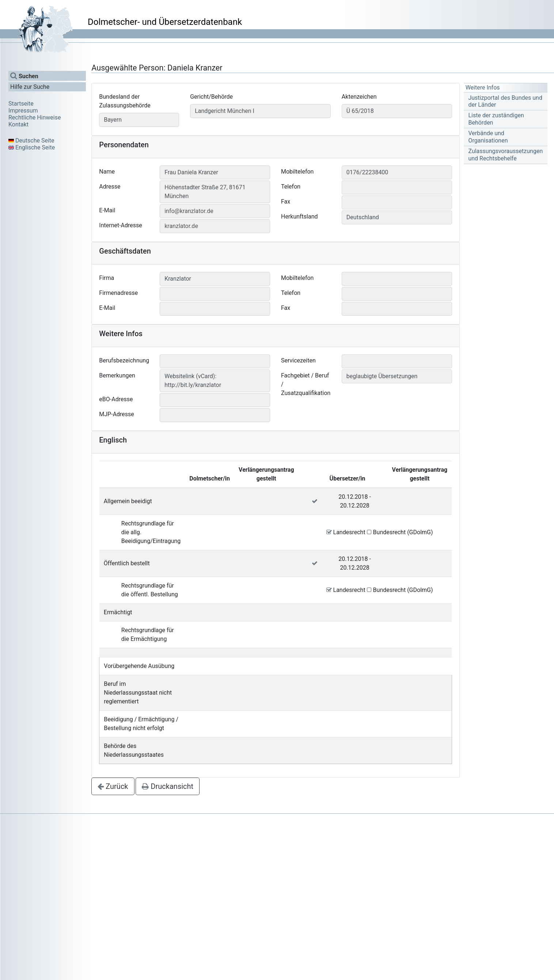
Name (107, 172)
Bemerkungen (117, 375)
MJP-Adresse (117, 414)
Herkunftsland (299, 216)
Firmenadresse (118, 293)
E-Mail (107, 210)
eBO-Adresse (116, 399)
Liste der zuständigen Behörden (496, 119)
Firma (107, 278)
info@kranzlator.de (189, 211)
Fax (286, 202)
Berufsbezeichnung (124, 360)
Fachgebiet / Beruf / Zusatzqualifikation (306, 384)
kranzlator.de (181, 226)
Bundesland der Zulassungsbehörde (125, 101)
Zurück (113, 786)
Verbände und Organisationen (488, 137)
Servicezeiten (298, 360)
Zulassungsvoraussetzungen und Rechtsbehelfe (505, 155)
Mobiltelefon (297, 172)
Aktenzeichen (359, 97)
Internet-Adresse (121, 225)
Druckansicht (168, 786)
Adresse (110, 187)
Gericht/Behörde (211, 97)
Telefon (291, 187)
